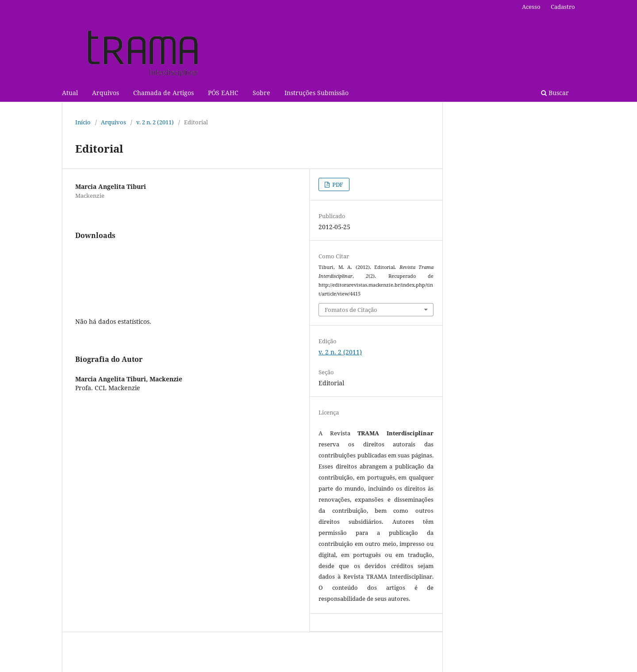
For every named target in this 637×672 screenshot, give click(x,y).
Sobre (261, 93)
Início (83, 122)
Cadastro (563, 7)
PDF (337, 184)
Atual (70, 93)
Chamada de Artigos (163, 93)
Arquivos (106, 93)
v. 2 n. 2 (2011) (155, 122)
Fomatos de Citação (351, 310)
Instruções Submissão (317, 93)
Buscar (555, 93)
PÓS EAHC (223, 93)
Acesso (531, 7)
